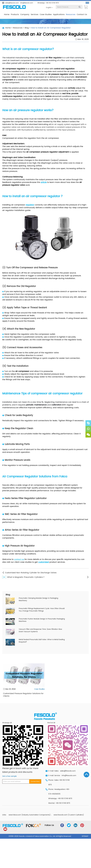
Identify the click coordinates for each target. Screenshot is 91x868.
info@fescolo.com (27, 3)
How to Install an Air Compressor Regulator (51, 28)
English (49, 8)
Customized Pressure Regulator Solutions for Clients (23, 695)
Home (7, 14)
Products (15, 14)
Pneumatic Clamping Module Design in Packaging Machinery (38, 599)
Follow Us (49, 825)
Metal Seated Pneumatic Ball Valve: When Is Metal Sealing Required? (42, 641)
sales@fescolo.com (12, 3)
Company (25, 14)
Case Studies (46, 14)
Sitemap (85, 836)
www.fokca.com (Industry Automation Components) (30, 815)
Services (35, 14)
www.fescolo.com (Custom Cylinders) (69, 815)
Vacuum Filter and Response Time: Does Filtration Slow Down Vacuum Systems (40, 630)
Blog (27, 28)
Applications (59, 14)
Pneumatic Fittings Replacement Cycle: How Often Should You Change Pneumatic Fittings (42, 610)
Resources (71, 14)
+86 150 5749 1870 (52, 3)
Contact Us (82, 14)
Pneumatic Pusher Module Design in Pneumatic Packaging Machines (42, 620)
